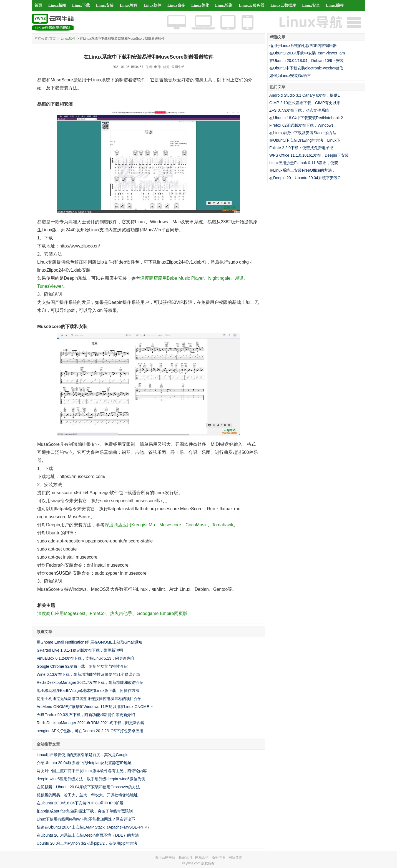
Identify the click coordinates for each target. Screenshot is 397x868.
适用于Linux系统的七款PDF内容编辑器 (303, 46)
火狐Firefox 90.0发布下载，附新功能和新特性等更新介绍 (86, 715)
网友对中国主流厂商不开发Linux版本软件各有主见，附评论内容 (92, 771)
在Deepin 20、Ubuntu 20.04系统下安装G (305, 178)
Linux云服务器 (252, 5)
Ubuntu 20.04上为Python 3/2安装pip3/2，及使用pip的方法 (87, 843)
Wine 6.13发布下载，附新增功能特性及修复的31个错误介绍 (88, 674)
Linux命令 (176, 5)
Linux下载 (81, 5)
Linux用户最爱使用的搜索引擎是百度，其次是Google (83, 755)
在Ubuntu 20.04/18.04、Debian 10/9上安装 (307, 61)
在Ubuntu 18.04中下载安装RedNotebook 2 (306, 118)
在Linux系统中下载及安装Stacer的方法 (303, 133)
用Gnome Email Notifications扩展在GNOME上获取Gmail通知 (89, 642)
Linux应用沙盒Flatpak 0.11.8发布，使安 (304, 163)
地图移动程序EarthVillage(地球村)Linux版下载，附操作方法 (88, 691)
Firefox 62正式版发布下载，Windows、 (303, 125)
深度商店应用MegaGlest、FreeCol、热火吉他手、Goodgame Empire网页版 (112, 613)
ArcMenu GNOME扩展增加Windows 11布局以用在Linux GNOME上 (95, 707)
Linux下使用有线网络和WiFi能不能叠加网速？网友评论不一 (88, 819)
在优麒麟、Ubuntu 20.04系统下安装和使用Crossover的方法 (88, 787)
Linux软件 (152, 5)
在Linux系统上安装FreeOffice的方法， (302, 170)
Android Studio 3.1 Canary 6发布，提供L (305, 95)
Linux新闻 (57, 5)
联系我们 (185, 857)
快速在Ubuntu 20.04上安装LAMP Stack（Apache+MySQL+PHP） (94, 827)
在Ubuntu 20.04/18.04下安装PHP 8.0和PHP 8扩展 (80, 803)
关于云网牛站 (165, 857)
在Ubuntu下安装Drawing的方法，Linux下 (305, 140)
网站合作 (202, 857)
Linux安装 (105, 5)
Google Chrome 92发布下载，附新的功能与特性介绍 (82, 666)
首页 (38, 5)
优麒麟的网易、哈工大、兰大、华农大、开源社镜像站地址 (87, 795)
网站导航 (235, 857)
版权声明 (218, 857)
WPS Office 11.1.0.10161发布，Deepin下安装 (309, 155)
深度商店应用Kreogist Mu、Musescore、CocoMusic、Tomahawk (169, 525)
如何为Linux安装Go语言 (290, 76)
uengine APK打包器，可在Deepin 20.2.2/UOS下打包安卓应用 (90, 731)
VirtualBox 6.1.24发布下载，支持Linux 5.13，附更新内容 (86, 658)
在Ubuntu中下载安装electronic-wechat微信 (306, 68)
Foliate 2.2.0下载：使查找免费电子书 (301, 148)
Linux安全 (311, 5)
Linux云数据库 (283, 5)
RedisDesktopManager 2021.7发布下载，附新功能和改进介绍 (90, 682)
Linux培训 (224, 5)
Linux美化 (200, 5)
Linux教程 (129, 5)
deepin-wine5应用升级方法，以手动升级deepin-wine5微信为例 (91, 779)
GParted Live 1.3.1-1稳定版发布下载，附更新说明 (80, 650)
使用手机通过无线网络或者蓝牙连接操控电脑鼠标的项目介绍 (89, 699)
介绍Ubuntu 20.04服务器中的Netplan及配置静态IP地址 (84, 763)
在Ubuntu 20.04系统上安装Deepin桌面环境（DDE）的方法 (88, 835)
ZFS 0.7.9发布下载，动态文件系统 (299, 110)
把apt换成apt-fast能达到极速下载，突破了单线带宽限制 (85, 811)
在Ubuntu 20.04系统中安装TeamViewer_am (307, 53)
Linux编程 (335, 5)
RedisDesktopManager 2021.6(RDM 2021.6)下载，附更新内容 (91, 723)
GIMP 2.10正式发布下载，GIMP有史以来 (305, 103)
